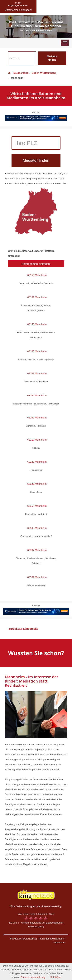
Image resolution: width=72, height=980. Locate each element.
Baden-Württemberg (44, 73)
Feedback (15, 939)
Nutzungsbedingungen (51, 939)
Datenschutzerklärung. (33, 977)
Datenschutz (30, 939)
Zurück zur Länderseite (23, 629)
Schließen (56, 977)
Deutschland (18, 73)
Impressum (59, 942)
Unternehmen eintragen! (36, 264)
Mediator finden (52, 58)
